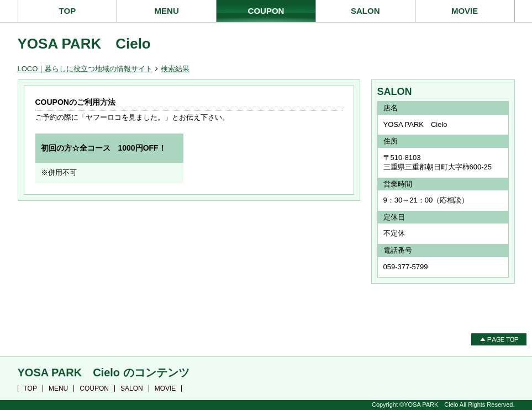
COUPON (266, 11)
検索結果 (175, 69)
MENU (167, 11)
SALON (365, 11)
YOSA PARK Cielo (84, 44)
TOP (68, 11)
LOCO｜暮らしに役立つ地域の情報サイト (85, 69)
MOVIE (465, 11)
